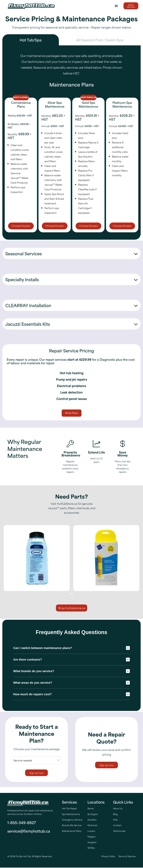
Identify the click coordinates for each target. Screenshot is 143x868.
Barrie (91, 809)
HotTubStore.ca (67, 504)
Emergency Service (72, 820)
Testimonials (119, 831)
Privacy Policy (108, 857)
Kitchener (92, 826)
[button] (116, 6)
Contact (117, 826)
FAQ (115, 820)
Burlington (93, 814)
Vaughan (92, 842)
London (91, 831)
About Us (118, 809)
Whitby (91, 848)
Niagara (91, 837)
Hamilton (92, 820)
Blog (115, 814)
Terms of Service (127, 857)
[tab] (31, 40)
